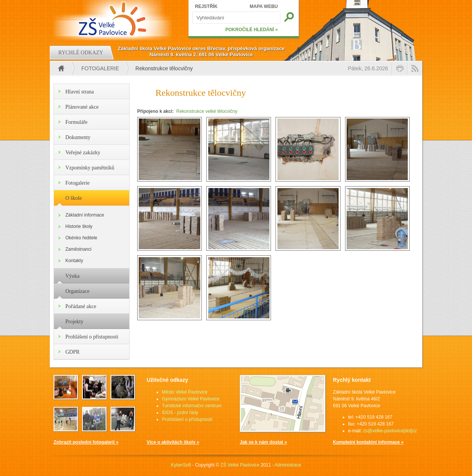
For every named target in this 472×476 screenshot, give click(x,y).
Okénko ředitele (81, 238)
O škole (74, 198)
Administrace (288, 465)
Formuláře (76, 122)
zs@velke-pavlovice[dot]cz (390, 431)
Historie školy (79, 226)
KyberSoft (181, 465)
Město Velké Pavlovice (185, 392)
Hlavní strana (80, 92)
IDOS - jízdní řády (180, 413)
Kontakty (74, 261)
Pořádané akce (81, 306)
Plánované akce (82, 107)
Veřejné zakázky (83, 153)
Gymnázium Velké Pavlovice (191, 399)
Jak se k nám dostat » (263, 442)
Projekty (74, 322)
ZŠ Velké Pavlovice (240, 465)
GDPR (72, 352)
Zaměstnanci (78, 249)
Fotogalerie (100, 68)
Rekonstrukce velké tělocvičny (207, 111)
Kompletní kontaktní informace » (368, 442)
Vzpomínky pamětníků (90, 168)
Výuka (72, 276)
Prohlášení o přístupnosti (92, 337)
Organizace (77, 291)
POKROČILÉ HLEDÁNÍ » (252, 30)
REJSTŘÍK (206, 6)
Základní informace (85, 215)
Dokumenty (78, 137)
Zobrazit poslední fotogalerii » (86, 442)
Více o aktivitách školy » (173, 442)
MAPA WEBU (264, 6)
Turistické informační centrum (192, 406)
